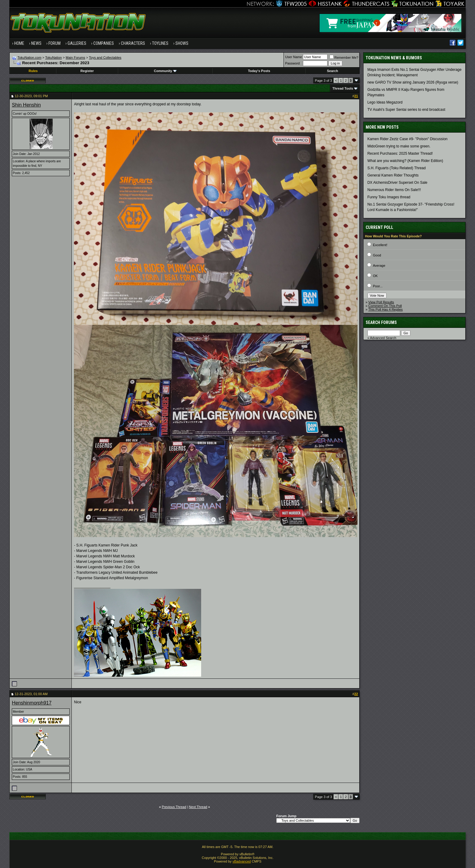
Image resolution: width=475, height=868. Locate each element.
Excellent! (380, 245)
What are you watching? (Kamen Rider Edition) (405, 161)
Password (292, 63)
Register (87, 71)
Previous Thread (174, 807)
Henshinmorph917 (32, 703)
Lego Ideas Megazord (385, 102)
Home (19, 43)
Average (379, 266)
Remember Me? (344, 58)
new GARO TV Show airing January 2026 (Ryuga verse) (413, 82)
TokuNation (53, 58)
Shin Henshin (26, 105)
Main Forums (75, 58)
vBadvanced (242, 861)
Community (165, 71)
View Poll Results (381, 302)
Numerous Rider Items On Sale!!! (394, 190)
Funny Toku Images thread (389, 197)
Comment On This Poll (385, 306)
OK (375, 276)
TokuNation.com (30, 58)
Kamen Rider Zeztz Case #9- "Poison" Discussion (408, 139)
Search (332, 71)
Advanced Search (383, 338)
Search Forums (381, 322)
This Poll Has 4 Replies (386, 309)
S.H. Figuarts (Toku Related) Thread (397, 168)
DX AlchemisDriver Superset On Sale (397, 183)
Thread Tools (343, 88)
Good (377, 255)
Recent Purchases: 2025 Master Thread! (400, 153)
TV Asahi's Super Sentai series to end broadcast (406, 110)
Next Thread (198, 807)
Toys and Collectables (105, 58)
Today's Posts (259, 71)
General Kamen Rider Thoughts (393, 175)
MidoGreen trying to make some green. (399, 146)
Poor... (378, 286)
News (36, 43)
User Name (294, 57)
